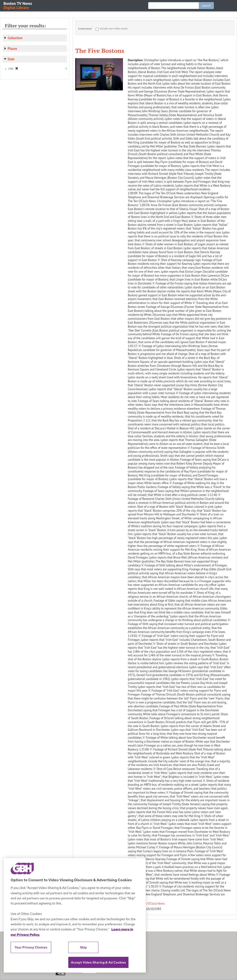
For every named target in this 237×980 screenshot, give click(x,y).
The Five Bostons (100, 51)
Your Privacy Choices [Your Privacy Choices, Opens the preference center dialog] (31, 947)
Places (12, 49)
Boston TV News (18, 5)
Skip (84, 947)
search (206, 6)
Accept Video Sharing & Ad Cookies (98, 962)
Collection (15, 38)
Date (11, 59)
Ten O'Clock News (154, 904)
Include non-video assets (114, 28)
